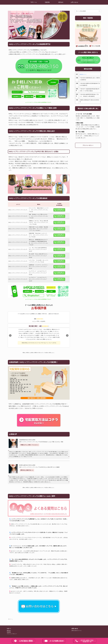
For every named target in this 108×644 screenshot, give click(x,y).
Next (67, 336)
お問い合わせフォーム (76, 631)
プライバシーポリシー (88, 145)
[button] (99, 11)
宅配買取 (9, 632)
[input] (88, 11)
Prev (10, 336)
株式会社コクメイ (83, 74)
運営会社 (9, 631)
